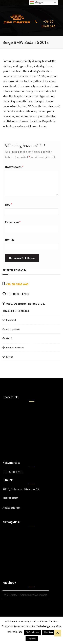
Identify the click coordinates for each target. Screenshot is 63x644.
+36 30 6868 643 (48, 24)
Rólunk (9, 357)
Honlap (10, 240)
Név (8, 205)
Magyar (37, 3)
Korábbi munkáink (15, 348)
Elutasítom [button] (49, 632)
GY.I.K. (9, 338)
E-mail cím (13, 222)
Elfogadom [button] (32, 639)
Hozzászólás (14, 167)
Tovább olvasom (33, 632)
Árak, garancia (13, 329)
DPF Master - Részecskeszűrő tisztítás (26, 595)
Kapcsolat (11, 320)
